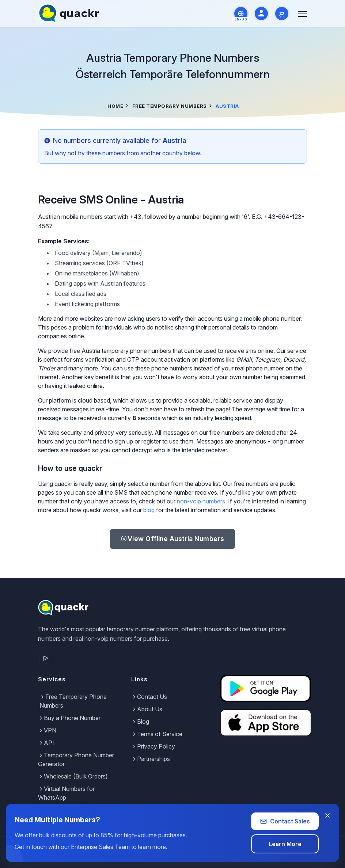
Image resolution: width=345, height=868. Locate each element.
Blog (140, 722)
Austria (172, 539)
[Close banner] (327, 815)
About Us (147, 709)
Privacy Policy (153, 746)
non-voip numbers (201, 501)
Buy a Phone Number (69, 718)
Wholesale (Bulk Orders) (73, 776)
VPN (47, 730)
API (46, 743)
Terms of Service (157, 734)
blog (149, 510)
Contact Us (149, 697)
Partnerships (151, 759)
